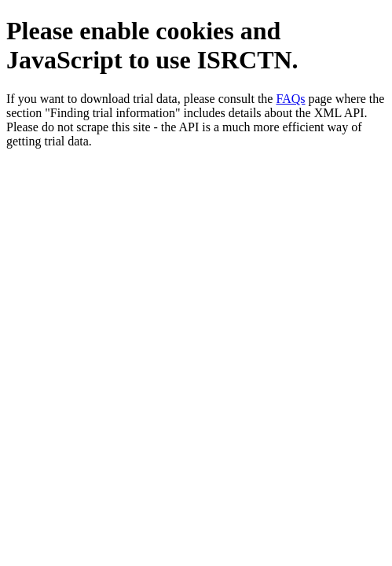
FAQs (290, 99)
